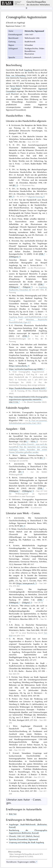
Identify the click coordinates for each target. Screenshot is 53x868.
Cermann (15, 344)
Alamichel (15, 791)
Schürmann (16, 125)
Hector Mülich (16, 86)
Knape (27, 164)
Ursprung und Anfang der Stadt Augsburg (26, 842)
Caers (31, 312)
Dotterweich (14, 619)
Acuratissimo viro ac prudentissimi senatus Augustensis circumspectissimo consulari (26, 104)
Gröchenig (16, 412)
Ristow (15, 478)
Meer (14, 295)
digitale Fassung (36, 196)
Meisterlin (15, 434)
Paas (13, 216)
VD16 (33, 441)
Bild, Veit (13, 814)
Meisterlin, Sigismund (34, 31)
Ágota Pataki (17, 219)
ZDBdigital (14, 257)
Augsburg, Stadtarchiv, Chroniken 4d (28, 288)
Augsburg (28, 70)
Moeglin (17, 567)
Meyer (11, 238)
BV (14, 185)
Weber (14, 529)
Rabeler (34, 774)
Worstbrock (14, 630)
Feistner (14, 677)
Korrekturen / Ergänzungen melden (21, 862)
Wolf (43, 668)
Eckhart (16, 753)
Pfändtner (18, 325)
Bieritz (27, 717)
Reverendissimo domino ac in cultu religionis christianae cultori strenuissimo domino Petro (26, 97)
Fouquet (12, 774)
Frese (11, 268)
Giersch (19, 589)
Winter (44, 774)
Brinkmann (41, 717)
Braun (15, 455)
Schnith (16, 545)
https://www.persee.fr (26, 583)
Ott (18, 145)
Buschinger (18, 780)
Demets (40, 312)
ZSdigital (26, 287)
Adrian (15, 271)
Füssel (18, 164)
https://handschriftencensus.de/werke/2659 (27, 388)
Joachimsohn (19, 464)
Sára (11, 363)
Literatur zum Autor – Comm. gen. (24, 801)
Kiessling (15, 606)
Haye (14, 720)
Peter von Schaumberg (16, 75)
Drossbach (38, 693)
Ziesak (17, 625)
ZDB (41, 254)
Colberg (15, 136)
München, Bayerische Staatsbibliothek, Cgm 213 (28, 321)
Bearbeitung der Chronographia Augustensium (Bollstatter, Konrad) (28, 832)
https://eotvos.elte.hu (18, 366)
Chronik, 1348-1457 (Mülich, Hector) (24, 836)
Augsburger (16, 89)
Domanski (15, 241)
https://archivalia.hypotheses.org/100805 (26, 369)
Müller (20, 639)
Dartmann (39, 235)
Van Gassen (14, 314)
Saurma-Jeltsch (36, 265)
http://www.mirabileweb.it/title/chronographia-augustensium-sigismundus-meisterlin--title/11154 (29, 399)
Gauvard (33, 581)
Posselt (15, 699)
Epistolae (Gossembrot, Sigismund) (23, 839)
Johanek (15, 663)
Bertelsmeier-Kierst (24, 747)
